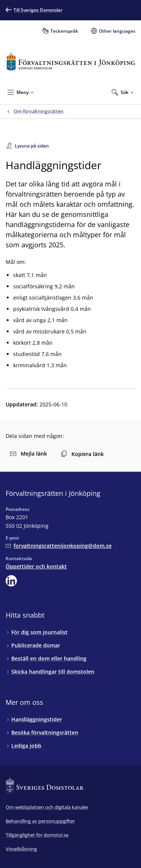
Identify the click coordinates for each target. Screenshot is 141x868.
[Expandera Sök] (123, 92)
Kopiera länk (82, 454)
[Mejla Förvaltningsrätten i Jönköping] (59, 546)
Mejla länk (29, 454)
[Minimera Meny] (20, 92)
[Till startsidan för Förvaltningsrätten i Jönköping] (70, 61)
